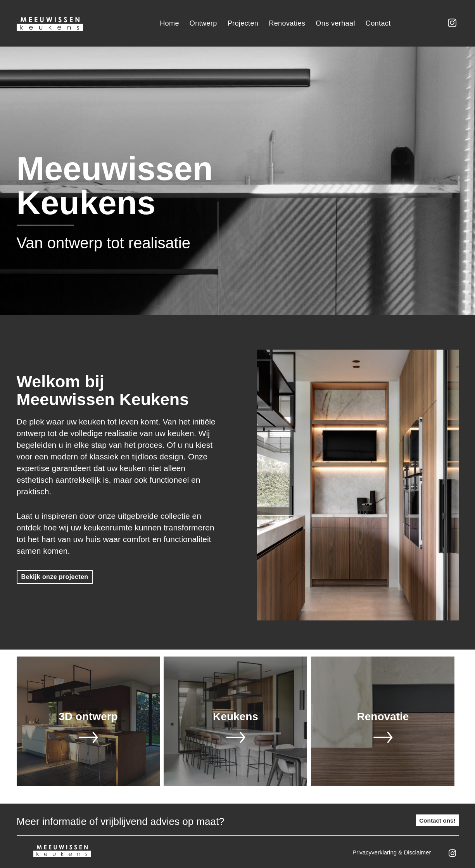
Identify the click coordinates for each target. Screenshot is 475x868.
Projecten (243, 23)
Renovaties (287, 23)
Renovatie (383, 715)
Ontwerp (203, 23)
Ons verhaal (335, 23)
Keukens (235, 715)
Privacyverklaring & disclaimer (392, 851)
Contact (378, 23)
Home (169, 23)
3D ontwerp (88, 715)
